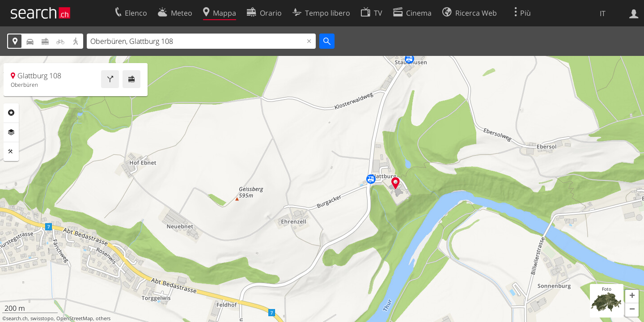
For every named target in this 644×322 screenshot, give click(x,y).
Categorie (11, 113)
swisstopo (42, 318)
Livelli (11, 132)
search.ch (17, 318)
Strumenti (11, 152)
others (103, 318)
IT (603, 13)
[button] (632, 297)
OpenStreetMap (75, 318)
